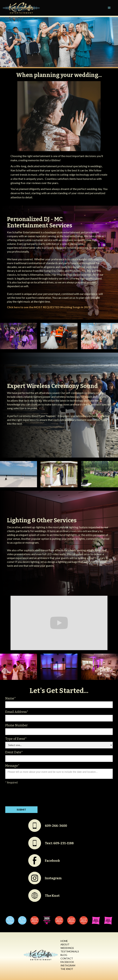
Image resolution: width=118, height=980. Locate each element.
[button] (109, 8)
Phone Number (16, 725)
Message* (12, 766)
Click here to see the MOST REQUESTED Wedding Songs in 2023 (49, 307)
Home (64, 941)
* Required (11, 783)
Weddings (67, 948)
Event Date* (14, 752)
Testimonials (70, 951)
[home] (21, 8)
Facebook (67, 962)
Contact (67, 958)
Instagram (68, 965)
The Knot (67, 969)
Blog (64, 955)
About (65, 944)
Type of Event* (16, 739)
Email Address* (17, 712)
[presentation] (32, 796)
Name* (11, 698)
